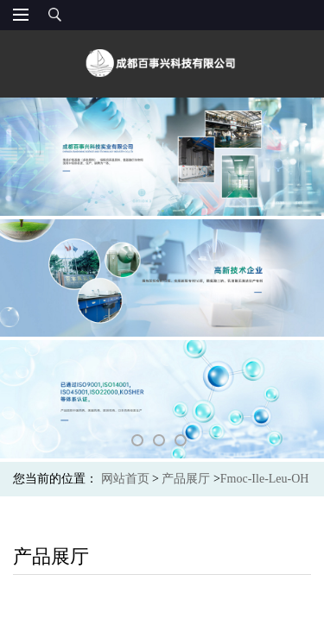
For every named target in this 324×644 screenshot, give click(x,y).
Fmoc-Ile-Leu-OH (265, 479)
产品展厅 (186, 479)
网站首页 (125, 479)
